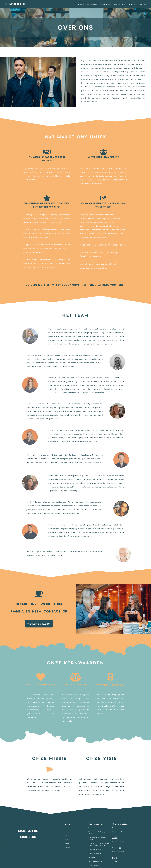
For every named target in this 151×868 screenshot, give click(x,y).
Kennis (67, 844)
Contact (67, 848)
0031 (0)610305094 (118, 852)
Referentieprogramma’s (96, 861)
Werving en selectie (119, 832)
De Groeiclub (15, 4)
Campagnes (92, 857)
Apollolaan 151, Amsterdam (121, 842)
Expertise (68, 832)
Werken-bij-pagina (95, 853)
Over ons (67, 836)
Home (66, 828)
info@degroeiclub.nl (119, 862)
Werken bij (68, 840)
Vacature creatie (94, 828)
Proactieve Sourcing (95, 849)
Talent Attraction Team (120, 828)
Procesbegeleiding (94, 865)
